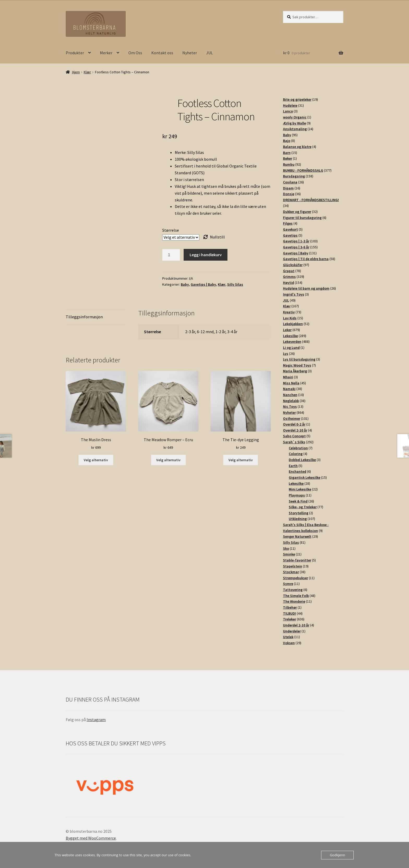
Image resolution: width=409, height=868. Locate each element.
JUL (209, 53)
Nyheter (190, 53)
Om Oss (135, 53)
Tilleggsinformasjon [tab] (84, 317)
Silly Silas (235, 284)
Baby (185, 284)
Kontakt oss (162, 53)
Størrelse (171, 230)
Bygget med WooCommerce (91, 838)
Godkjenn (337, 855)
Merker (106, 53)
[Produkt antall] (171, 255)
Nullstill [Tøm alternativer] (217, 237)
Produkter (75, 53)
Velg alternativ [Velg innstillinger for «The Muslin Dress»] (96, 460)
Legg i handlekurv (206, 255)
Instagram (96, 720)
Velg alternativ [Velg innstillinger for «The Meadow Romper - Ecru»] (168, 460)
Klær (87, 72)
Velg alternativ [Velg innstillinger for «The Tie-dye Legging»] (241, 460)
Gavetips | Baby (203, 284)
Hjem (76, 72)
